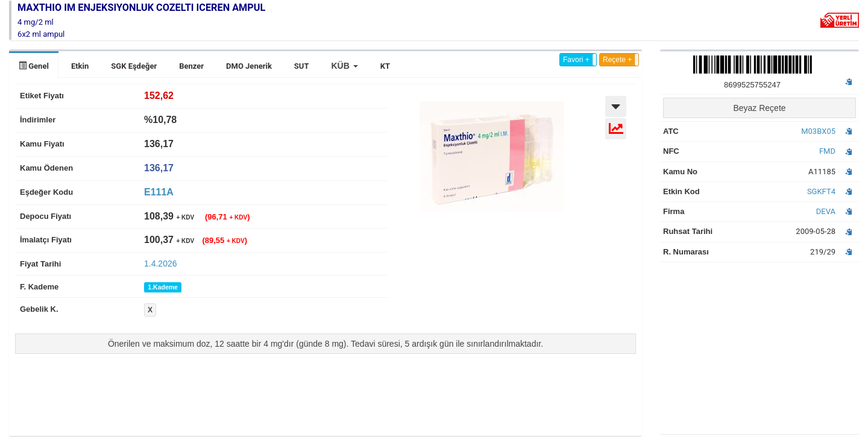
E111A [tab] (159, 192)
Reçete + (617, 60)
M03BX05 (818, 131)
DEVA (826, 211)
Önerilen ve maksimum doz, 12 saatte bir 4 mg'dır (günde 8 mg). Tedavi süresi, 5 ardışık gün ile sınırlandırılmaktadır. (325, 344)
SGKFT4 (821, 191)
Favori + (576, 60)
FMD (827, 151)
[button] (344, 66)
